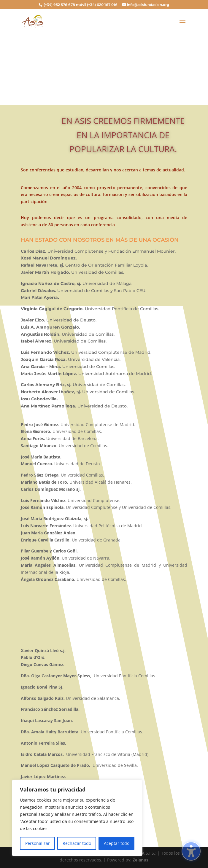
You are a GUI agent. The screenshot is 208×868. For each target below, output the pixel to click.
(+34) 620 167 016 (102, 5)
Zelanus (140, 860)
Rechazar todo (77, 843)
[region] (77, 818)
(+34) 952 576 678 (59, 5)
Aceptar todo (117, 843)
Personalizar (38, 843)
